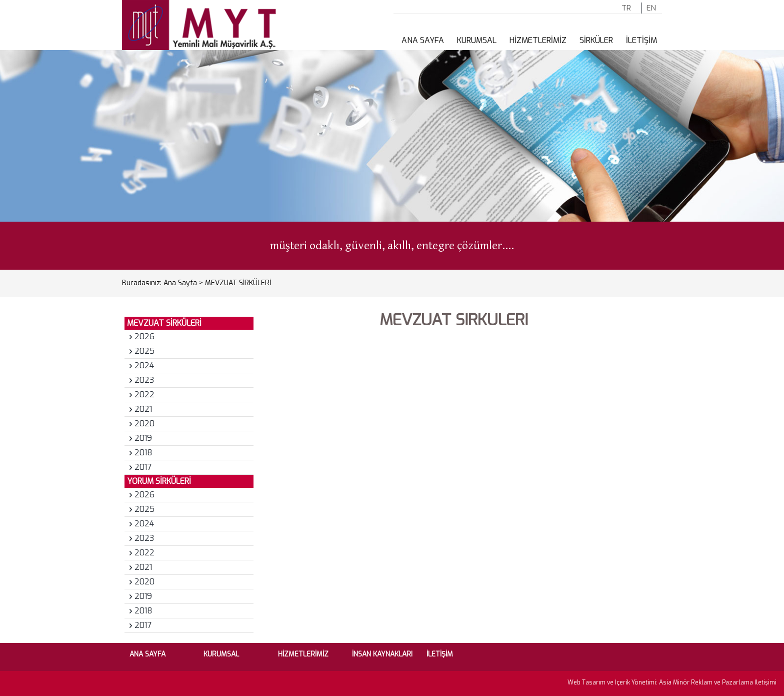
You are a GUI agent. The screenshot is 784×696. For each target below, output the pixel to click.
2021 (143, 409)
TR (626, 8)
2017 (143, 467)
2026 (144, 336)
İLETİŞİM (641, 40)
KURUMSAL (477, 40)
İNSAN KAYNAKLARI (382, 654)
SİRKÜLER (596, 40)
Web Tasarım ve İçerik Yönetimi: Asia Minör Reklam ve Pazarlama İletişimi (672, 682)
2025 (144, 351)
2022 (144, 395)
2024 (144, 366)
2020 (144, 424)
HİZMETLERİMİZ (538, 40)
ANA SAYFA (423, 40)
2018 (143, 453)
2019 (143, 438)
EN (651, 8)
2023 (144, 380)
